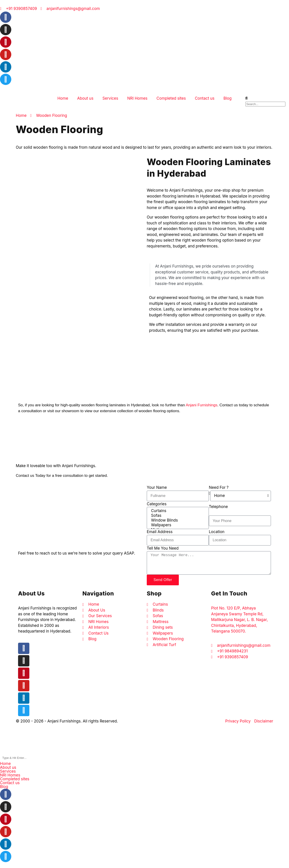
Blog (228, 98)
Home (63, 98)
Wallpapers (177, 525)
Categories (157, 504)
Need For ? (219, 487)
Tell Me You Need (163, 548)
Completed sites (171, 98)
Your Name (157, 487)
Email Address (160, 532)
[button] (144, 768)
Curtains (177, 511)
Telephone (218, 507)
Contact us (205, 98)
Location (217, 532)
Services (110, 98)
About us (85, 98)
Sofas (177, 516)
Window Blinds (177, 520)
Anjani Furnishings (202, 405)
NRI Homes (137, 98)
